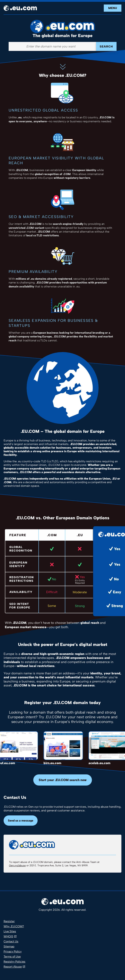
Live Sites (10, 931)
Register (9, 921)
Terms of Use (12, 957)
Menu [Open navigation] (113, 8)
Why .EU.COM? (14, 926)
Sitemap (9, 946)
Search (106, 46)
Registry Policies (14, 962)
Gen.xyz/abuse (17, 866)
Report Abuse (13, 967)
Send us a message (21, 821)
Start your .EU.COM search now (63, 780)
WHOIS (8, 936)
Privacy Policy (13, 951)
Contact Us (11, 941)
